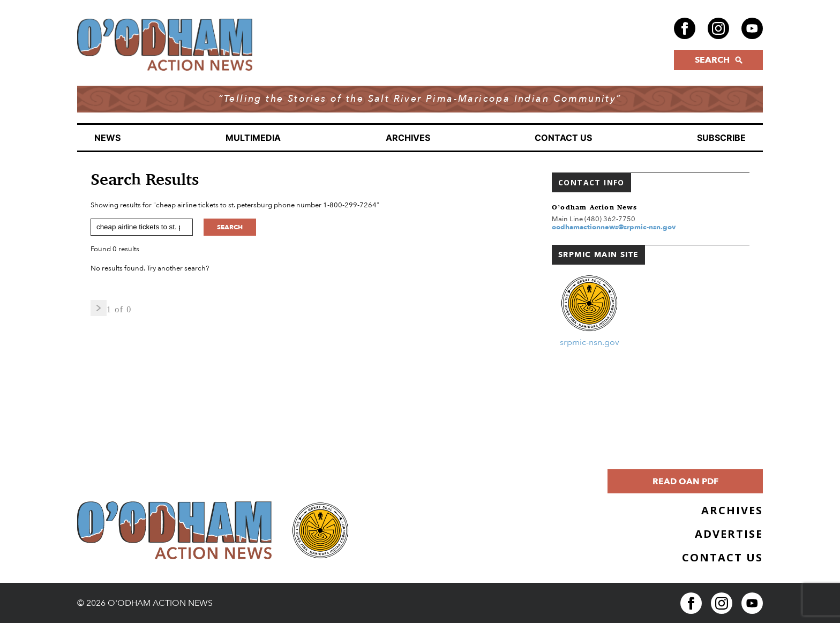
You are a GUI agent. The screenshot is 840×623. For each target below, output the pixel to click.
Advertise (729, 534)
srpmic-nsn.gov (590, 342)
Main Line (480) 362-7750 (594, 219)
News (107, 138)
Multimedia (253, 138)
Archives (408, 138)
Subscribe (721, 138)
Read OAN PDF (685, 482)
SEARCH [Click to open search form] (719, 60)
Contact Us (563, 138)
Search (230, 227)
